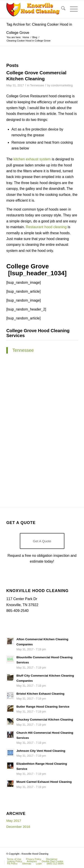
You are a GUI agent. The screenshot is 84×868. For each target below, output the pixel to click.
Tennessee (37, 85)
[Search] (61, 9)
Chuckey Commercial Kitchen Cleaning (45, 720)
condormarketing (62, 85)
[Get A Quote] (42, 541)
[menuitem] (61, 9)
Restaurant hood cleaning (46, 227)
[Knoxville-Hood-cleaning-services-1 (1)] (35, 9)
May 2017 (14, 821)
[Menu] (72, 9)
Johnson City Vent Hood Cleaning (41, 751)
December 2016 (18, 827)
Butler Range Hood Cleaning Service (43, 707)
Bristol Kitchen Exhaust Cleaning (40, 694)
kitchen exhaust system (32, 159)
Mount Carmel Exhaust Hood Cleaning (44, 782)
